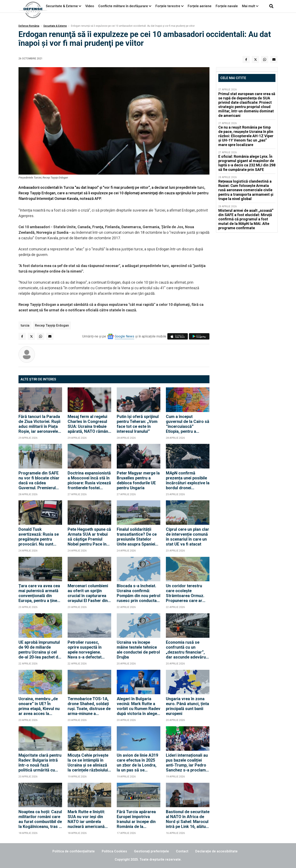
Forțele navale (227, 6)
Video (90, 6)
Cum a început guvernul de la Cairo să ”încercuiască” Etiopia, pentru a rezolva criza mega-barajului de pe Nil (188, 424)
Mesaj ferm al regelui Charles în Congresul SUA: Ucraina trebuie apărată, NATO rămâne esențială (89, 424)
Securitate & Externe (62, 6)
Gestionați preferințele (151, 851)
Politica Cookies (114, 851)
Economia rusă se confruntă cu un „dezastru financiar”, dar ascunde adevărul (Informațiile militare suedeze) (186, 650)
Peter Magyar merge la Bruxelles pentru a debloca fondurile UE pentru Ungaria (138, 480)
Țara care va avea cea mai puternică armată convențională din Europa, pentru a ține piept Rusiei (39, 593)
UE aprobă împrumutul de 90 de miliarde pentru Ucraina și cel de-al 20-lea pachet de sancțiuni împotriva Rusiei (39, 650)
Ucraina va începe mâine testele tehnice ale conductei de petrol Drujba (138, 650)
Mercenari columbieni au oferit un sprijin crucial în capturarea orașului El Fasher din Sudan (88, 593)
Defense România (29, 26)
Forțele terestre (168, 6)
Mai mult (250, 6)
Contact (182, 851)
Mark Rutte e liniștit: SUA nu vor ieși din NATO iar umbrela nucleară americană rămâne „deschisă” (86, 819)
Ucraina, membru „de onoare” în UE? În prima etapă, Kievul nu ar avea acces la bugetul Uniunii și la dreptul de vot (39, 706)
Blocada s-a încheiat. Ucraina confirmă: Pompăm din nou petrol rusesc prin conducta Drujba (139, 593)
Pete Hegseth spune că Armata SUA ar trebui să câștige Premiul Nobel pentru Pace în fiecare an (89, 537)
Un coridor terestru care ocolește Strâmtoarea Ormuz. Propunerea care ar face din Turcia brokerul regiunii (185, 593)
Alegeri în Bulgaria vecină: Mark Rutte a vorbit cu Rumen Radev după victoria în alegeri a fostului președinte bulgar (139, 706)
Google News (124, 336)
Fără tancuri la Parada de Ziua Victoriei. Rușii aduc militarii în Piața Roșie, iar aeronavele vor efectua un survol (39, 424)
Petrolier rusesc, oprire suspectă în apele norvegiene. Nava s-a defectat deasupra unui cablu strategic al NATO (86, 650)
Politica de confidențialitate (74, 851)
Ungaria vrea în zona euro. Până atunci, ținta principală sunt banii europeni (187, 706)
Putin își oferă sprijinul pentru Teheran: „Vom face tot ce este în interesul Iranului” (138, 424)
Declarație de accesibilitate (216, 851)
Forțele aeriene (200, 6)
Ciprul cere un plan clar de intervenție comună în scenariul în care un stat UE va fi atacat (187, 537)
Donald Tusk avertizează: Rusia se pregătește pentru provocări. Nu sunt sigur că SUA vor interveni (39, 537)
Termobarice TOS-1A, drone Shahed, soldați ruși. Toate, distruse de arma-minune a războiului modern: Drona (89, 706)
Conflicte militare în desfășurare (123, 6)
